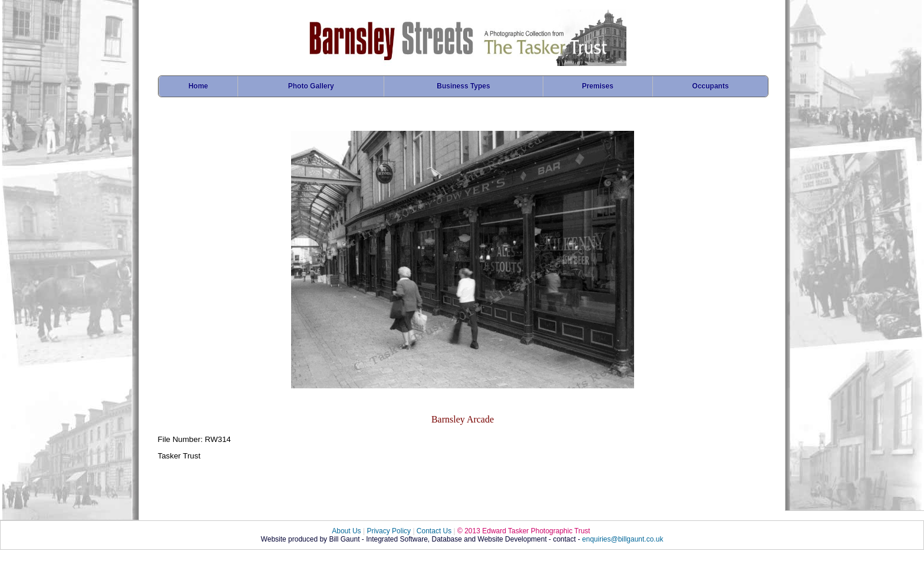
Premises (597, 86)
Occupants (711, 86)
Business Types (463, 86)
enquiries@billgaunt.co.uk (623, 539)
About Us (346, 531)
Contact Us (434, 531)
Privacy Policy (389, 531)
